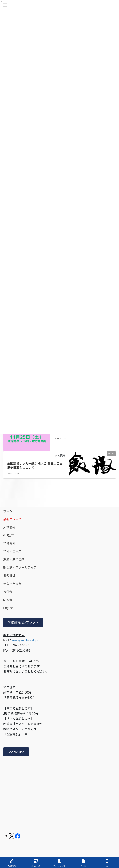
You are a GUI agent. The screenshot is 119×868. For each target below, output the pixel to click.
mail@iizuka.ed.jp (25, 640)
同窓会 (8, 600)
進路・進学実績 (14, 559)
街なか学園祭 (12, 584)
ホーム (8, 511)
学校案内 (9, 543)
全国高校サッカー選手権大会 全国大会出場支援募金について (35, 465)
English (8, 608)
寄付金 (8, 592)
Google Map (16, 752)
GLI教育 (9, 535)
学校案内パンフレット (23, 622)
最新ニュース (12, 519)
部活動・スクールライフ (20, 567)
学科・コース (12, 551)
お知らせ (9, 575)
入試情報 (9, 527)
